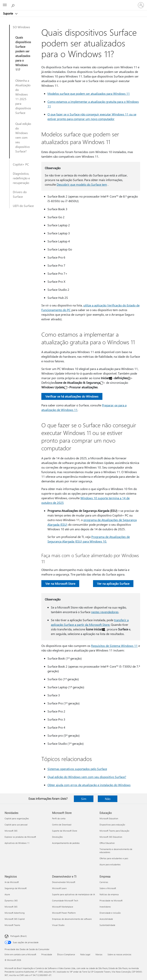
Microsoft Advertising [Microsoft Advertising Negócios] (15, 913)
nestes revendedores (105, 612)
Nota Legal (85, 954)
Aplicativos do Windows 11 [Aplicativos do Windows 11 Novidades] (17, 843)
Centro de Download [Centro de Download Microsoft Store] (62, 825)
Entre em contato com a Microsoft (20, 954)
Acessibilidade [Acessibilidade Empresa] (106, 919)
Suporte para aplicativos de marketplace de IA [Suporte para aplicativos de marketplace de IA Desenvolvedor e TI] (73, 894)
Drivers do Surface (20, 194)
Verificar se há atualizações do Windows (72, 396)
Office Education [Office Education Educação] (107, 843)
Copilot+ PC (21, 164)
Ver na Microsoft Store (60, 583)
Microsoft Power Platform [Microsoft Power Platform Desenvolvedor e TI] (64, 913)
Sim (84, 799)
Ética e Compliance (66, 954)
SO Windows (21, 27)
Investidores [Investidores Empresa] (105, 907)
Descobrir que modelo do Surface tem (82, 184)
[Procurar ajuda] (13, 5)
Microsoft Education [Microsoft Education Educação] (109, 818)
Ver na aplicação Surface (113, 583)
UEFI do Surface (23, 206)
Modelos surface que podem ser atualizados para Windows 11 (89, 93)
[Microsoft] (73, 3)
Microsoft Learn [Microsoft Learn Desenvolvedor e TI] (59, 888)
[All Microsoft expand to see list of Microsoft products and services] (5, 5)
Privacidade (47, 954)
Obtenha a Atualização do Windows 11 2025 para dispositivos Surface (23, 97)
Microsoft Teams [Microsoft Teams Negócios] (12, 925)
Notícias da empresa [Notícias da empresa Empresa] (109, 894)
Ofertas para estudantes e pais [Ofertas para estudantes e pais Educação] (114, 858)
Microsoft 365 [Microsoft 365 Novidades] (11, 831)
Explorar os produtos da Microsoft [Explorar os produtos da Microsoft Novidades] (20, 837)
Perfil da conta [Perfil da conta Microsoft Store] (59, 818)
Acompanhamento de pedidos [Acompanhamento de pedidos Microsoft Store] (66, 843)
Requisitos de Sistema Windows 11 (114, 646)
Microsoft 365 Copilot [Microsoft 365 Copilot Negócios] (15, 919)
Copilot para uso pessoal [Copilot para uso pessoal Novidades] (16, 825)
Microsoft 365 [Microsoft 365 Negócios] (11, 907)
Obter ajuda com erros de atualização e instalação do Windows (89, 785)
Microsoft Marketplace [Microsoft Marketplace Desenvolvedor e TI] (63, 907)
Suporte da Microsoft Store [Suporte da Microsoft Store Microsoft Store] (65, 831)
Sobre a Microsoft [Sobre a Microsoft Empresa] (108, 888)
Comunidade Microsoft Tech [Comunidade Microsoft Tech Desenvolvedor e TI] (65, 901)
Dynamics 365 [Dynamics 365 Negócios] (11, 901)
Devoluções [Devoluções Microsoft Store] (57, 837)
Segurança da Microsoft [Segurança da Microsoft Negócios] (16, 888)
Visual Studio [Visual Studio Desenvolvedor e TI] (58, 925)
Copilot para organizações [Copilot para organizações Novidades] (17, 818)
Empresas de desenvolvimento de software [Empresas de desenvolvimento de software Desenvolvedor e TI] (72, 919)
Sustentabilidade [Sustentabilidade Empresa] (107, 925)
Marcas (99, 954)
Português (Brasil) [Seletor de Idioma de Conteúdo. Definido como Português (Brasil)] (18, 936)
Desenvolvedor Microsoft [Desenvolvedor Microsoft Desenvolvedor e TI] (64, 882)
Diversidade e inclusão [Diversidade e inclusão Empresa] (110, 913)
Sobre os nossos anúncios (119, 954)
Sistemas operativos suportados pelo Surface (77, 769)
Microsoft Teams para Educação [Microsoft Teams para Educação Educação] (114, 831)
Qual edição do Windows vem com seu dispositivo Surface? (23, 137)
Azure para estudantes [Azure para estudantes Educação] (110, 864)
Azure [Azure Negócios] (7, 894)
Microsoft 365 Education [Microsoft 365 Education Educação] (111, 837)
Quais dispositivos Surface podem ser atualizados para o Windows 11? (23, 53)
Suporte (8, 13)
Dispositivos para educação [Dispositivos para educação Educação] (112, 825)
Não (108, 799)
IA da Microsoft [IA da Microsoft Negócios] (12, 882)
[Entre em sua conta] (141, 5)
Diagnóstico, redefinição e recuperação (21, 178)
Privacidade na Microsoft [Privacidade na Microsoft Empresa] (111, 901)
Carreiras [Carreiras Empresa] (104, 882)
